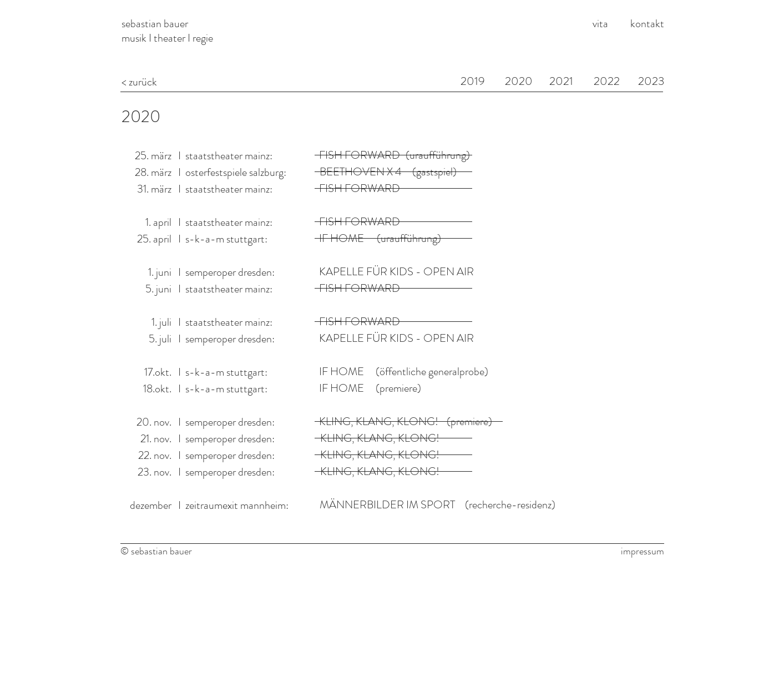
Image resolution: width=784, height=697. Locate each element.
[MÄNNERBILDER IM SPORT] (387, 505)
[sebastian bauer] (206, 24)
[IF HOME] (342, 372)
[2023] (651, 82)
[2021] (561, 82)
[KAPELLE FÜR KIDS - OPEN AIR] (397, 272)
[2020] (142, 117)
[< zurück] (206, 82)
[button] (380, 472)
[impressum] (640, 551)
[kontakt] (648, 24)
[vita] (601, 24)
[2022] (607, 82)
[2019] (473, 82)
